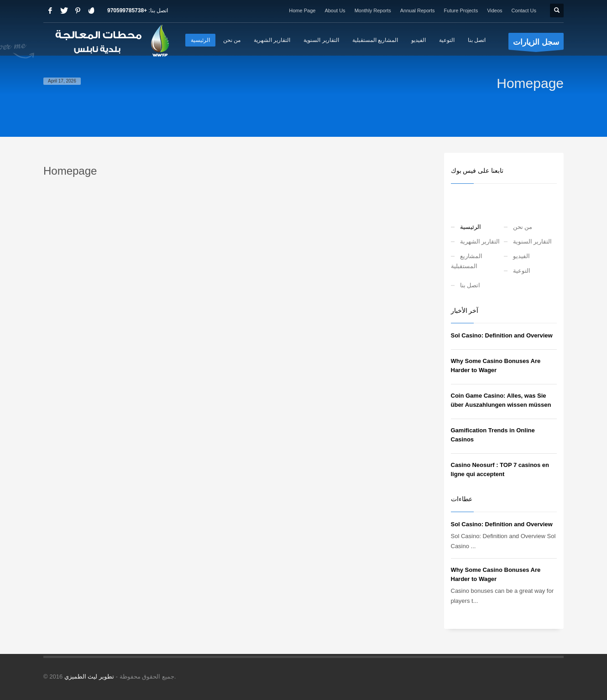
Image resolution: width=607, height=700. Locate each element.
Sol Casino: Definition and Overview (502, 335)
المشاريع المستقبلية (467, 261)
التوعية (522, 271)
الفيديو (521, 256)
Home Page (302, 10)
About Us (335, 10)
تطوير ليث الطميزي (89, 677)
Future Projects (461, 10)
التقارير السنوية (533, 241)
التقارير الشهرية (480, 241)
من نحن (523, 227)
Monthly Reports (373, 10)
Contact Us (524, 10)
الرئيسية (471, 227)
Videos (494, 10)
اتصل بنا (470, 285)
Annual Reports (418, 10)
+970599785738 (127, 10)
